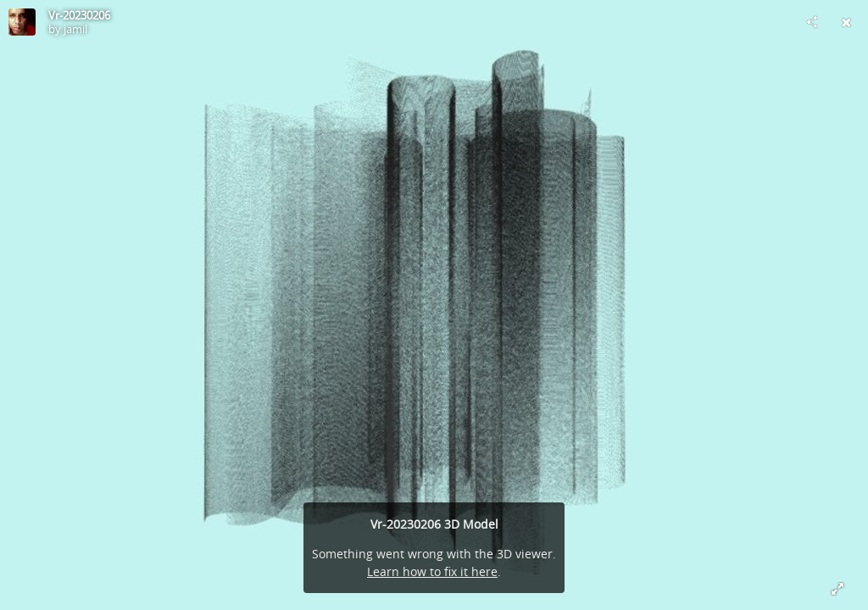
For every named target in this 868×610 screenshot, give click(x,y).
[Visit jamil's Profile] (22, 22)
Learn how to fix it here (432, 571)
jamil (75, 29)
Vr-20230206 (79, 15)
